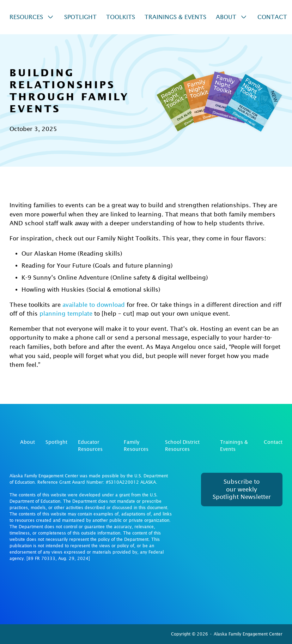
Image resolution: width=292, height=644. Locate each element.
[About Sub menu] (244, 17)
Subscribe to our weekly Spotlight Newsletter (242, 489)
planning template (66, 314)
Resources (26, 17)
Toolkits (121, 17)
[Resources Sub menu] (50, 17)
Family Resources (136, 446)
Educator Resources (90, 446)
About (226, 17)
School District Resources (182, 446)
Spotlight (80, 17)
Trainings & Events (175, 17)
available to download (94, 305)
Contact (272, 17)
